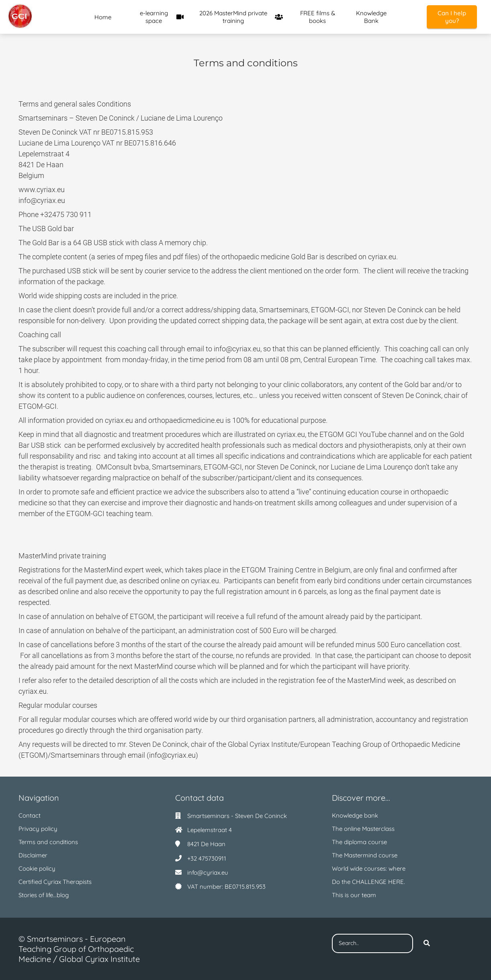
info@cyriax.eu (208, 872)
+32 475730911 (207, 858)
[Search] (427, 943)
